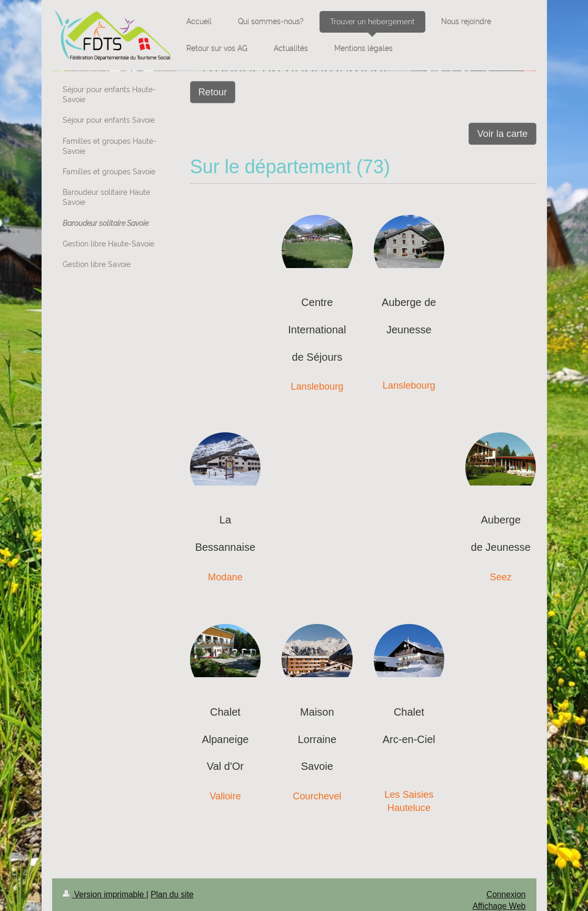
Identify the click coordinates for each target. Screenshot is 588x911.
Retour (213, 92)
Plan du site (172, 894)
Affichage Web (499, 906)
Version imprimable (104, 894)
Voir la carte (502, 134)
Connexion (506, 894)
